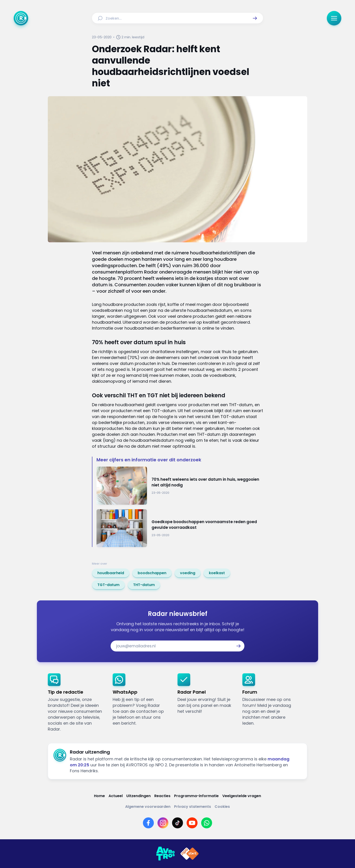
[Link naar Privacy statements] (193, 807)
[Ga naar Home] (21, 18)
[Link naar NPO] (190, 854)
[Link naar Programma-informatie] (196, 796)
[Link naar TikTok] (177, 823)
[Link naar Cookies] (222, 807)
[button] (255, 18)
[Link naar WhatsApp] (207, 823)
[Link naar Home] (99, 796)
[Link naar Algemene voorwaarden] (148, 807)
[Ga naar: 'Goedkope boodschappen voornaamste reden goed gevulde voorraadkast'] (180, 528)
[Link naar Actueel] (116, 796)
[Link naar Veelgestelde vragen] (242, 796)
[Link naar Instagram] (163, 823)
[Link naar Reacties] (162, 796)
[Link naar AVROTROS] (165, 854)
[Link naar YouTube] (192, 823)
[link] (111, 573)
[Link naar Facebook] (148, 823)
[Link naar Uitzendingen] (138, 796)
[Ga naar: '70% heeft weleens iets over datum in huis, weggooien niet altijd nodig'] (180, 486)
